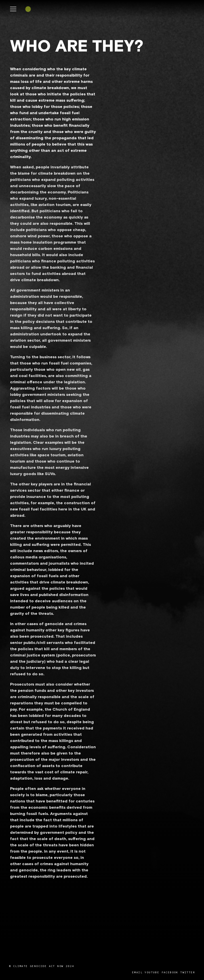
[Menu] (13, 9)
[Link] (28, 9)
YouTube (152, 972)
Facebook (170, 972)
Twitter (188, 972)
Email (137, 972)
